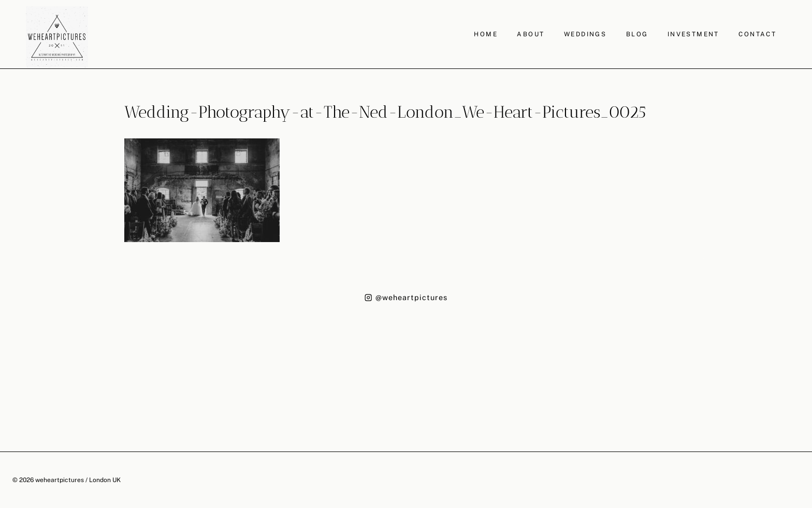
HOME (486, 34)
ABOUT (531, 34)
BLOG (637, 34)
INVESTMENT (693, 34)
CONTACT (757, 34)
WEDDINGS (585, 34)
